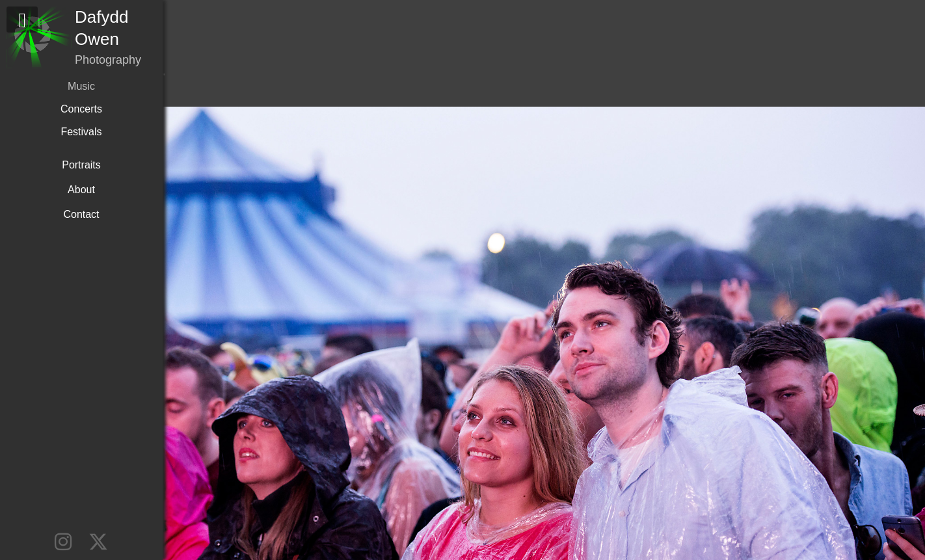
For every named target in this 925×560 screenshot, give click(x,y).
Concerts (81, 109)
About (81, 190)
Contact (81, 214)
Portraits (81, 165)
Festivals (81, 132)
